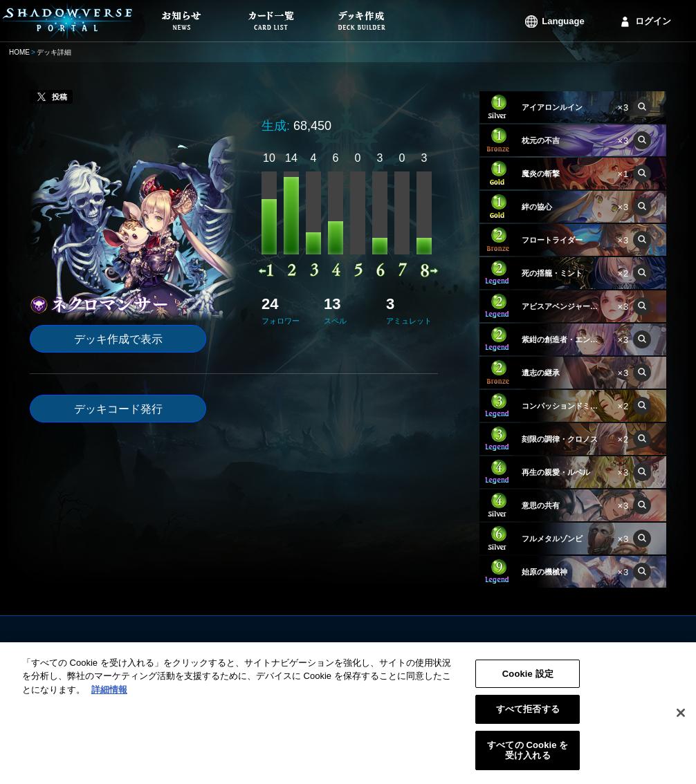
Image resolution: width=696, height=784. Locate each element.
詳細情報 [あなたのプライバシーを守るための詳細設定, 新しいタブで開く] (109, 697)
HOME (19, 52)
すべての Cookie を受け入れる (528, 758)
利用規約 (435, 649)
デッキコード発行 (118, 409)
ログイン (653, 21)
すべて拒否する (528, 717)
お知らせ (268, 649)
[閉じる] (681, 721)
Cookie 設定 (528, 681)
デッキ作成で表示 (118, 339)
